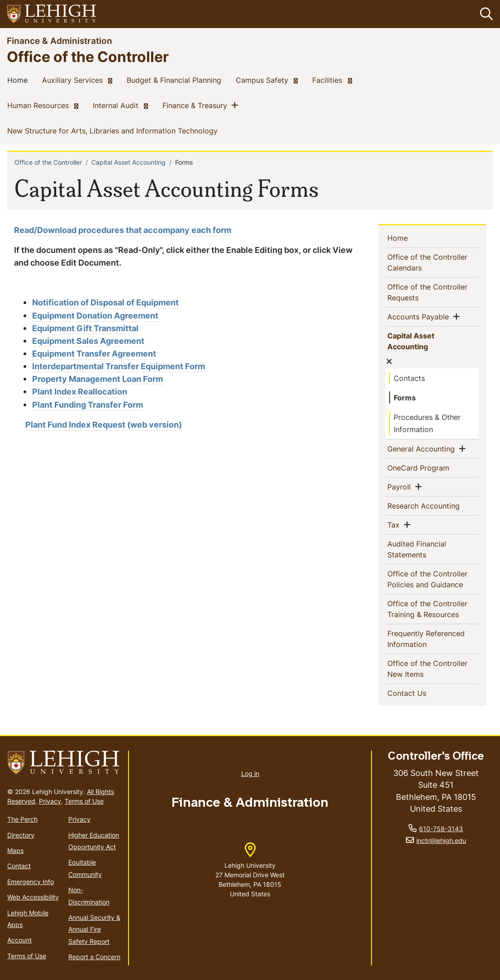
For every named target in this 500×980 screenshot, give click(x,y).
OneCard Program (434, 467)
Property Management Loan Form (98, 379)
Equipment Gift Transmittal (85, 328)
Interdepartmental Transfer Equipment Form (119, 366)
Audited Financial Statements (423, 549)
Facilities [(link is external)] (334, 80)
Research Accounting (434, 505)
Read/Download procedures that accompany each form (123, 230)
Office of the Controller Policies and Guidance (434, 579)
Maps (15, 850)
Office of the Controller (88, 56)
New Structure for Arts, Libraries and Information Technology (114, 130)
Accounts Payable (422, 316)
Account (19, 940)
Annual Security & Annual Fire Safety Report (94, 929)
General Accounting (425, 448)
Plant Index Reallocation (80, 392)
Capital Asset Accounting (129, 162)
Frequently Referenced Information (428, 639)
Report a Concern (94, 957)
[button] (485, 14)
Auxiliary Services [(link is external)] (79, 80)
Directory (21, 835)
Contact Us (423, 693)
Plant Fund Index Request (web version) (104, 425)
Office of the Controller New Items (429, 669)
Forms (405, 398)
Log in (250, 773)
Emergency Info (31, 882)
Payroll (403, 486)
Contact (19, 866)
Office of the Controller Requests (429, 292)
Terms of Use (84, 801)
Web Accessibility (33, 897)
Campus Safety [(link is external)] (269, 80)
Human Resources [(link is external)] (45, 105)
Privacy (50, 801)
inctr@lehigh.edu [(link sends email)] (441, 840)
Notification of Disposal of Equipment (105, 302)
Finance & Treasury (197, 105)
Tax (397, 524)
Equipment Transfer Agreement (94, 354)
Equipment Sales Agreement (88, 341)
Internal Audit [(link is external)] (122, 105)
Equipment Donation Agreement (95, 316)
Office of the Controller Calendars (429, 262)
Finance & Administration (60, 40)
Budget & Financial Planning (176, 80)
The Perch (22, 819)
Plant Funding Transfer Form (88, 405)
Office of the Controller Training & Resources (434, 609)
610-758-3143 (441, 829)
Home (19, 80)
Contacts (409, 378)
